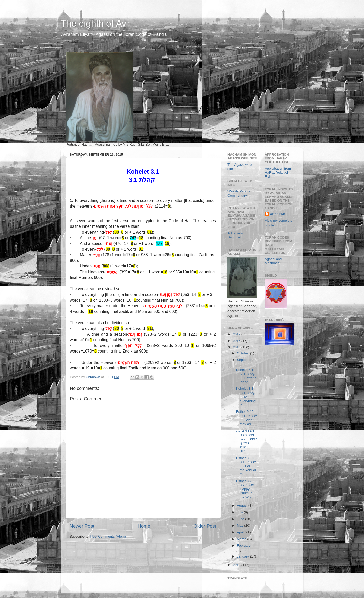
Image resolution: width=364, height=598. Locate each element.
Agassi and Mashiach (273, 261)
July (240, 512)
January (243, 556)
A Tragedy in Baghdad (237, 235)
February (244, 545)
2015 (237, 347)
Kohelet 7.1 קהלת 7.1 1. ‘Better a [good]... (246, 376)
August (243, 506)
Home (144, 526)
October (243, 353)
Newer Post (82, 526)
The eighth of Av (94, 23)
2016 (237, 341)
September (245, 360)
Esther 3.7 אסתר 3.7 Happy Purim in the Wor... (246, 489)
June (241, 519)
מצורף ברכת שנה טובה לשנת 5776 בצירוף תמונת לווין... (246, 441)
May (241, 525)
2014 (237, 565)
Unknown (278, 214)
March (242, 539)
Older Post (205, 526)
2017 (237, 334)
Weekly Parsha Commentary (239, 193)
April (241, 532)
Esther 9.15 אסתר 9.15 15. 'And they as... (246, 418)
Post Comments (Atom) (108, 536)
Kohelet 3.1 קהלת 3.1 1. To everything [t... (246, 397)
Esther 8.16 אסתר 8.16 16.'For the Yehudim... (246, 466)
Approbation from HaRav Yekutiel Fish (278, 172)
